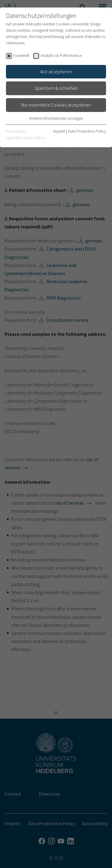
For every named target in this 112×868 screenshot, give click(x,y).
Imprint (59, 131)
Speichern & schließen (56, 88)
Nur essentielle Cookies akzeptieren (56, 105)
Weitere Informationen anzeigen (56, 118)
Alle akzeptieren (56, 72)
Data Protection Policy (87, 131)
